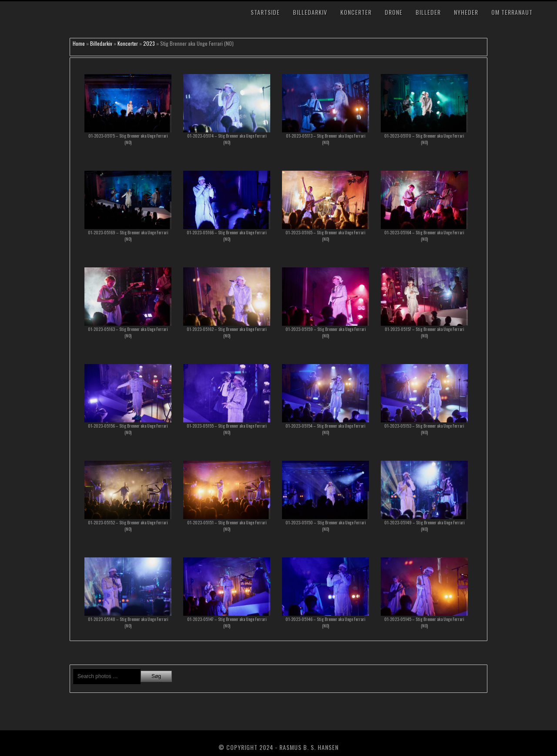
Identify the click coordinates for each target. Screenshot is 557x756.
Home (79, 43)
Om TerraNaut (512, 12)
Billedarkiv (310, 12)
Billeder (428, 12)
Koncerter (356, 12)
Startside (265, 12)
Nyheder (466, 12)
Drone (394, 12)
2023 (149, 43)
